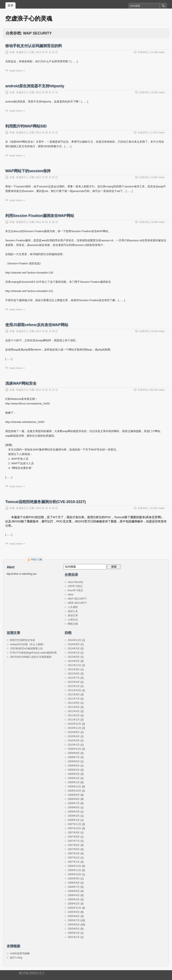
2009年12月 (74, 749)
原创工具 (73, 611)
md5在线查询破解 (20, 953)
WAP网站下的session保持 (28, 171)
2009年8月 (74, 753)
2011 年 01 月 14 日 (47, 390)
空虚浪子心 (22, 52)
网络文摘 (73, 624)
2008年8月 (74, 799)
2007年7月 (74, 841)
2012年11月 (74, 665)
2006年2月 (74, 904)
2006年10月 (74, 874)
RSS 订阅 (37, 560)
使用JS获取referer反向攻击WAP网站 (37, 325)
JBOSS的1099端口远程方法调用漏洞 (31, 657)
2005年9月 (74, 912)
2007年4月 (74, 853)
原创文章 (73, 615)
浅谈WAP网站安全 (21, 383)
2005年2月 (74, 933)
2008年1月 (74, 820)
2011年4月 (74, 711)
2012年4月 (74, 682)
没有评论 (143, 52)
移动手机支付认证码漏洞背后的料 (34, 46)
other (71, 595)
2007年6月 (74, 845)
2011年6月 (74, 703)
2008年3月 (74, 816)
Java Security (75, 582)
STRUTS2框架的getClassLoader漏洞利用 (33, 653)
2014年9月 (74, 644)
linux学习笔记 (75, 590)
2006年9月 (74, 879)
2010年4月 (74, 736)
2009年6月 (74, 761)
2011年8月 (74, 695)
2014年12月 (74, 640)
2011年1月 (74, 720)
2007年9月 (74, 833)
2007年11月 (74, 824)
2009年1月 (74, 782)
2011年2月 (74, 715)
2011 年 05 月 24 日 (47, 133)
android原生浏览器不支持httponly (35, 86)
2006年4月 (74, 895)
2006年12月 (74, 866)
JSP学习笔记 (75, 586)
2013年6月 (74, 657)
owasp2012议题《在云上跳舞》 (28, 644)
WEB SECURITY (77, 603)
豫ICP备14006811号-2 (31, 973)
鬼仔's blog (16, 958)
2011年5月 (74, 707)
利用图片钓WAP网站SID (26, 126)
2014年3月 (74, 649)
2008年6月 (74, 807)
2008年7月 (74, 803)
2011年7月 (74, 699)
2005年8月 (74, 916)
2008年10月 (74, 791)
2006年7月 (74, 887)
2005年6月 (74, 925)
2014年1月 (74, 653)
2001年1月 (74, 937)
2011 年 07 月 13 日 (47, 52)
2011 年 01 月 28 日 (47, 331)
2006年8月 (74, 883)
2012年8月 (74, 674)
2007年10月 (74, 828)
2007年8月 (74, 837)
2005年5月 (74, 929)
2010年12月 (74, 724)
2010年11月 (74, 728)
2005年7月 (74, 920)
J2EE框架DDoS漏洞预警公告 (26, 649)
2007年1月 (74, 862)
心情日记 (73, 620)
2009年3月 (74, 774)
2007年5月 (74, 849)
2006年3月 (74, 899)
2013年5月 (74, 661)
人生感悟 (73, 607)
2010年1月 (74, 745)
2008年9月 (74, 795)
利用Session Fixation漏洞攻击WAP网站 (40, 216)
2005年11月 (74, 908)
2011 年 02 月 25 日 (47, 177)
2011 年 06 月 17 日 (47, 92)
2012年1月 (74, 686)
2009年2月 (74, 778)
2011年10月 (74, 690)
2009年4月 (74, 770)
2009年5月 (74, 766)
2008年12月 (74, 787)
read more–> (17, 71)
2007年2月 (74, 858)
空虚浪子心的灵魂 (29, 19)
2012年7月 (74, 678)
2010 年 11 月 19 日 (47, 508)
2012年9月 (74, 669)
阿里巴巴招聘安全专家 (22, 640)
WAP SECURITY (77, 599)
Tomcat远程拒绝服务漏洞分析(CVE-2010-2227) (46, 502)
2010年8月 (74, 732)
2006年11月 (74, 870)
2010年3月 (74, 741)
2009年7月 (74, 757)
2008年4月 (74, 812)
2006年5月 (74, 891)
